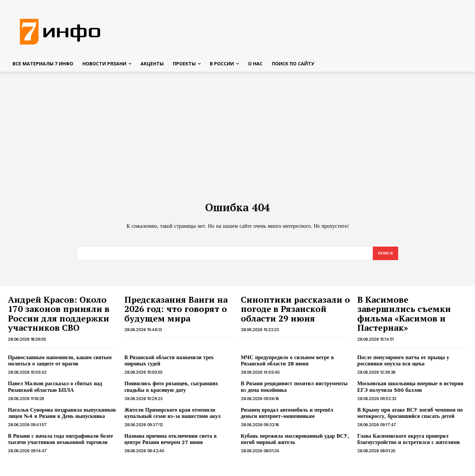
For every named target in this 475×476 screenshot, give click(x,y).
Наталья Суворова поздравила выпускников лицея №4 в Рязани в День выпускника (62, 417)
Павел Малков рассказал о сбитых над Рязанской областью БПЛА (55, 390)
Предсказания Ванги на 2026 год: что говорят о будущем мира (176, 312)
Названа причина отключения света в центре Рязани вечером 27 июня (171, 443)
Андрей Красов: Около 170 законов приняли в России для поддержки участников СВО (59, 317)
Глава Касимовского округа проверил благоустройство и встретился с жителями (409, 443)
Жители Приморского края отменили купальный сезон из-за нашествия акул (173, 417)
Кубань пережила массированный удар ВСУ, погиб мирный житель (295, 443)
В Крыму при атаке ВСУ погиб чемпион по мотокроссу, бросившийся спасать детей (410, 417)
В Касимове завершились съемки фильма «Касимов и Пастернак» (404, 317)
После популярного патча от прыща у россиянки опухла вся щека (403, 364)
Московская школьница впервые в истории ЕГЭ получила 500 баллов (410, 390)
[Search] (385, 257)
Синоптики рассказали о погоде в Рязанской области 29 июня (295, 312)
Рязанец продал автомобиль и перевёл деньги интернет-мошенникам (287, 417)
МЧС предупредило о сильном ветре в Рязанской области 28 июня (287, 364)
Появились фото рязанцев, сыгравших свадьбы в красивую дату (171, 390)
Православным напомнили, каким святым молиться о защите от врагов (60, 364)
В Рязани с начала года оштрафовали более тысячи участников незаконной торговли (61, 443)
